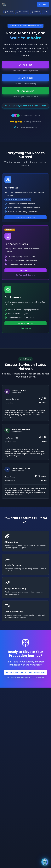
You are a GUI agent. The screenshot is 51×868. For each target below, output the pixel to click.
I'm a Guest (25, 78)
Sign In (43, 4)
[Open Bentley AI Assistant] (45, 862)
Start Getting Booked (26, 217)
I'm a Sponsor (25, 91)
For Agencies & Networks (25, 275)
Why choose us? (25, 328)
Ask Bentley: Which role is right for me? (25, 106)
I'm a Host (26, 65)
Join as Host (25, 270)
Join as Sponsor (25, 323)
